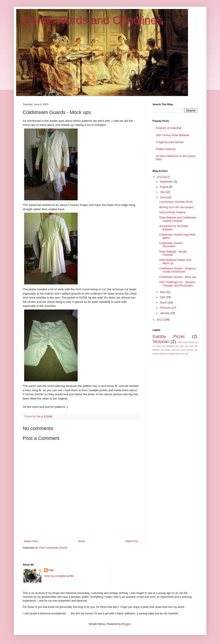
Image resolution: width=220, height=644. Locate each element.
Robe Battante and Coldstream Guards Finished (178, 219)
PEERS (156, 350)
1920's (180, 342)
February (166, 308)
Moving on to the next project (176, 207)
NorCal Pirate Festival (172, 212)
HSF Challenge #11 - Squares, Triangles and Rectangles (177, 284)
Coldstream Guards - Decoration (172, 245)
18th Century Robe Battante (173, 135)
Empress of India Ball (169, 128)
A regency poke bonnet (170, 142)
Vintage (172, 354)
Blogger (126, 624)
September (167, 182)
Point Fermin (187, 350)
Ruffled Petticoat (166, 149)
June (163, 197)
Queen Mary (159, 354)
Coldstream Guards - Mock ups (178, 277)
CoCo (182, 346)
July (163, 192)
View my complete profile (59, 576)
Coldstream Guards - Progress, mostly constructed (178, 270)
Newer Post (31, 541)
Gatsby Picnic (169, 336)
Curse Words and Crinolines (93, 20)
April (163, 297)
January (165, 313)
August (164, 187)
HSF (191, 346)
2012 (160, 320)
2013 (160, 177)
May (163, 292)
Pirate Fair (170, 350)
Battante (170, 346)
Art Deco (157, 346)
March (164, 303)
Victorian (161, 342)
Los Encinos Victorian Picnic (176, 202)
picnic (182, 354)
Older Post (132, 541)
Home (81, 541)
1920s (191, 342)
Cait (51, 570)
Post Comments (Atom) (53, 548)
